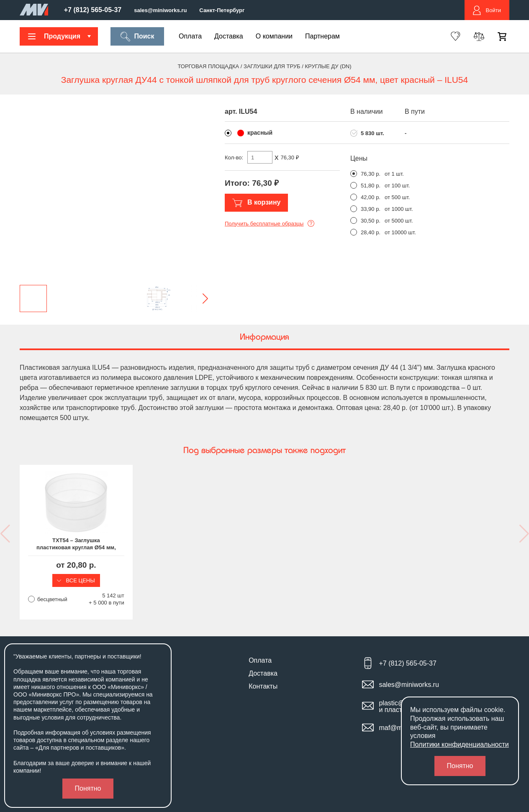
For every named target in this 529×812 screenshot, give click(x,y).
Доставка (229, 36)
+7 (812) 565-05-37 (93, 10)
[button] (199, 298)
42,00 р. (371, 197)
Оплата (190, 36)
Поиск (137, 37)
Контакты (263, 686)
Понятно (88, 788)
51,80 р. (371, 186)
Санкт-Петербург (222, 10)
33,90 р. (371, 209)
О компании (274, 36)
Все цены (76, 580)
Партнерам (322, 36)
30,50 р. (371, 221)
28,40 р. (371, 232)
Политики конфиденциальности (460, 744)
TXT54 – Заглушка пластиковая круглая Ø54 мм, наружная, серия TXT (76, 544)
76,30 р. (371, 174)
